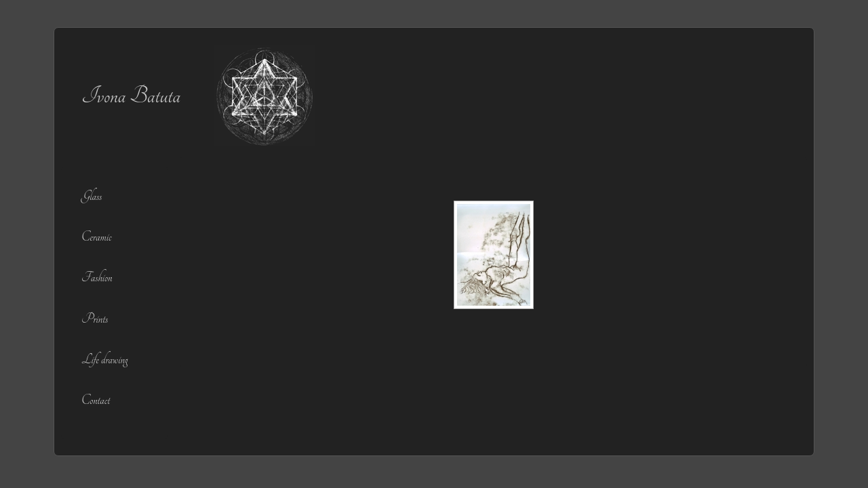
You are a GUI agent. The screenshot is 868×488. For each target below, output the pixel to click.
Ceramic (96, 237)
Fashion (97, 278)
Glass (92, 196)
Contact (96, 400)
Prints (95, 319)
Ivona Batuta (131, 96)
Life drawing (104, 360)
